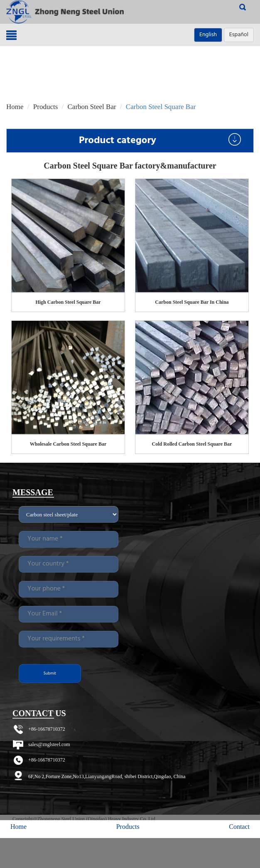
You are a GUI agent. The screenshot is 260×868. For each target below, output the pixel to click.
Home (15, 107)
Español (239, 35)
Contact (239, 827)
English (208, 35)
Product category (160, 141)
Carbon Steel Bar (92, 107)
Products (46, 107)
